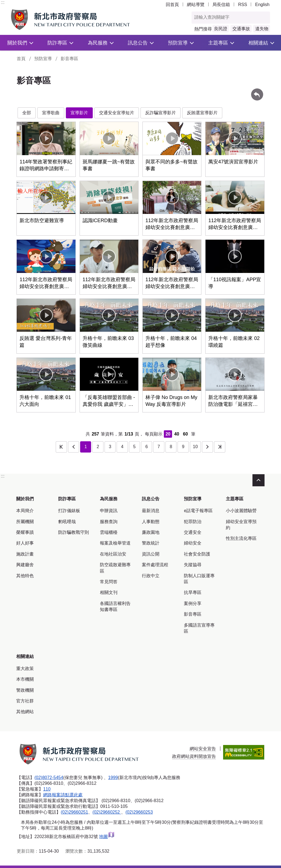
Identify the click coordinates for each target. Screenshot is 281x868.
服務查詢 (109, 522)
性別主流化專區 (241, 538)
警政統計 (151, 543)
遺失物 (262, 29)
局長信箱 (221, 5)
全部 (27, 113)
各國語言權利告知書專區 (115, 606)
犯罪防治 (193, 522)
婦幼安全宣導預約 (241, 525)
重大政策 (25, 669)
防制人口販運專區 (199, 579)
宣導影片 (79, 113)
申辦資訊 (109, 511)
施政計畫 (25, 554)
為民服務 (98, 43)
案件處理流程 (155, 565)
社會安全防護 (197, 554)
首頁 (21, 59)
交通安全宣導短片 (117, 113)
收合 (258, 480)
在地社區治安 (113, 554)
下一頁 (207, 447)
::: (3, 2)
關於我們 (17, 43)
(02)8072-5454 (49, 778)
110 (47, 789)
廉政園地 (151, 532)
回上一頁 (257, 91)
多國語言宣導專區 (199, 628)
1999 (113, 778)
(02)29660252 (107, 812)
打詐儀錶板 (69, 511)
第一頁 (61, 447)
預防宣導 (178, 43)
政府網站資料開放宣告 (194, 756)
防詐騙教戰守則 (74, 532)
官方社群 (25, 701)
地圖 (107, 837)
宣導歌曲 (51, 113)
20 (168, 434)
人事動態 (151, 522)
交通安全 (193, 532)
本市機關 (25, 679)
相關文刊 (109, 592)
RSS (243, 5)
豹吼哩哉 (67, 522)
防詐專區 (57, 43)
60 (186, 434)
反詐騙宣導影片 (161, 113)
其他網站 (25, 712)
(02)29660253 (139, 812)
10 (195, 447)
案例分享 (193, 603)
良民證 (221, 29)
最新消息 (151, 511)
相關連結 (258, 43)
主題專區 (218, 43)
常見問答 (109, 582)
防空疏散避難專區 (115, 568)
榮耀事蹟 (25, 532)
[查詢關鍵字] (225, 18)
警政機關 (25, 690)
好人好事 (25, 543)
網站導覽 (196, 5)
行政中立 (151, 576)
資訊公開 (151, 554)
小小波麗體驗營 (241, 511)
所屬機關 (25, 522)
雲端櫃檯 (109, 532)
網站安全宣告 (203, 749)
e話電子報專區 (198, 511)
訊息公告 (138, 43)
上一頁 (74, 447)
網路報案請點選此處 (63, 795)
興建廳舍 (25, 565)
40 (177, 434)
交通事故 (241, 29)
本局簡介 (25, 511)
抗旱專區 (193, 592)
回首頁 (172, 5)
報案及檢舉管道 (115, 543)
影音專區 (69, 59)
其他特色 (25, 576)
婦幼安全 (193, 543)
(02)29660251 (74, 812)
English (262, 5)
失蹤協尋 (193, 565)
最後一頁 (220, 447)
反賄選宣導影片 (202, 113)
